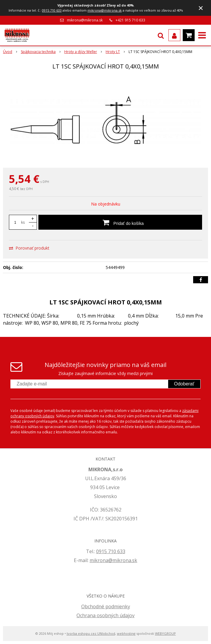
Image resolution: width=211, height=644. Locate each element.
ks (23, 222)
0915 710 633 (52, 10)
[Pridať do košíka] (120, 222)
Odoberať (184, 384)
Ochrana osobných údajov (105, 615)
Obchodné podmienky (106, 606)
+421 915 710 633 (130, 20)
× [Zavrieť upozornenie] (201, 8)
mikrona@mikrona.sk (105, 10)
